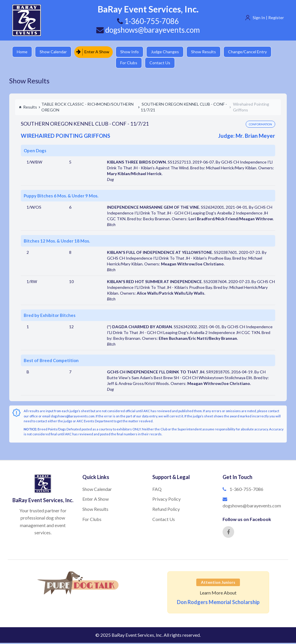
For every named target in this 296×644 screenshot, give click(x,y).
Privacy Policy (166, 500)
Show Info (131, 52)
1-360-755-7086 (246, 490)
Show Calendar (54, 52)
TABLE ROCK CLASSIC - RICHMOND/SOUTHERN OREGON (87, 108)
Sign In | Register (268, 18)
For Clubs (130, 64)
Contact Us (162, 64)
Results (28, 108)
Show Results (206, 52)
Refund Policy (166, 510)
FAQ (157, 490)
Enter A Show (94, 52)
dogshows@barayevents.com (148, 30)
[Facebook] (228, 533)
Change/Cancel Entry (251, 52)
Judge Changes (167, 52)
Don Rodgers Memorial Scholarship (218, 603)
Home (22, 52)
